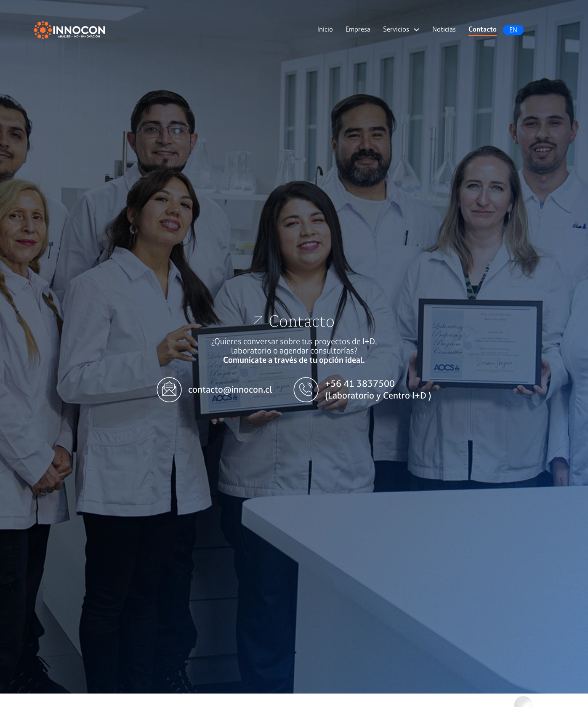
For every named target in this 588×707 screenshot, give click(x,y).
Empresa (358, 29)
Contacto (483, 29)
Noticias (444, 29)
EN (513, 30)
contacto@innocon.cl (230, 389)
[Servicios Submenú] (416, 30)
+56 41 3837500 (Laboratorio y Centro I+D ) (378, 389)
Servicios (396, 29)
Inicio (325, 29)
